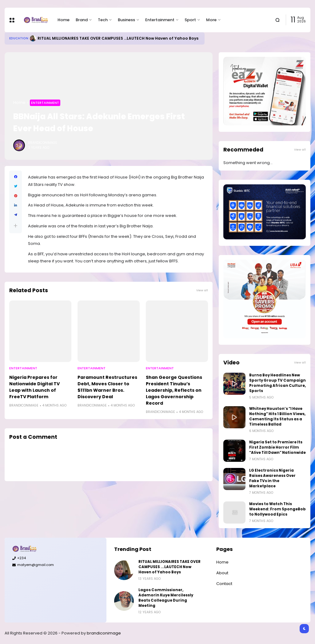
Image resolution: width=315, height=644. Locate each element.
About (222, 573)
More (211, 20)
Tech (103, 20)
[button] (16, 226)
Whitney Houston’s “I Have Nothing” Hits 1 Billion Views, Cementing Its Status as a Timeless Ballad (277, 416)
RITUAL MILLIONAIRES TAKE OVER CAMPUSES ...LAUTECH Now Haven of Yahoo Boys (118, 38)
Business (126, 20)
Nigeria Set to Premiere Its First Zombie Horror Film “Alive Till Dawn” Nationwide (277, 447)
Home (64, 20)
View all (202, 290)
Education (19, 38)
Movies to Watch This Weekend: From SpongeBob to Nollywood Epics (277, 509)
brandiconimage (104, 633)
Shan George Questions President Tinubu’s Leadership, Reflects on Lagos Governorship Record (174, 390)
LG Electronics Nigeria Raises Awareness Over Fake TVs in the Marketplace (272, 478)
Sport (190, 20)
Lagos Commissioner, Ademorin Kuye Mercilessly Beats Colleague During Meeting (166, 598)
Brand (82, 20)
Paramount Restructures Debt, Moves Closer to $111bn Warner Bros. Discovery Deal (107, 387)
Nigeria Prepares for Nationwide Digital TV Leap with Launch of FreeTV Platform (34, 387)
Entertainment (160, 20)
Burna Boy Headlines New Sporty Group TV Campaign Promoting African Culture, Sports (277, 383)
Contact (224, 584)
